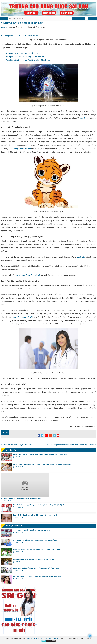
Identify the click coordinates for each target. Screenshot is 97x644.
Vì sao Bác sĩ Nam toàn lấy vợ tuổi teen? (22, 53)
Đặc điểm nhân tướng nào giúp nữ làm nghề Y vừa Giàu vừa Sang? (38, 576)
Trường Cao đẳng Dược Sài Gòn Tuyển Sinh (44, 638)
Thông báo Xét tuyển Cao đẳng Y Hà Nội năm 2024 (32, 530)
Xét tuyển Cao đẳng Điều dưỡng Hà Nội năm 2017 (26, 57)
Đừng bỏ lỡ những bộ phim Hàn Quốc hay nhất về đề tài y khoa (36, 568)
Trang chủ (5, 27)
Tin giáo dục (31, 36)
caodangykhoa (8, 36)
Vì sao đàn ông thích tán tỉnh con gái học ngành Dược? (33, 560)
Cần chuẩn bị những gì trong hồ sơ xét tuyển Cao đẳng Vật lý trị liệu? (38, 505)
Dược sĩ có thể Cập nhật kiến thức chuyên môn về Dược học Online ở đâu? (41, 455)
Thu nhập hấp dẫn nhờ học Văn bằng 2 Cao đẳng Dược (28, 60)
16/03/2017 (20, 36)
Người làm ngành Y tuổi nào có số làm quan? (22, 23)
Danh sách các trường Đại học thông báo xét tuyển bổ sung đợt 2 (37, 550)
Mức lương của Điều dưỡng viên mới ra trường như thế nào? (35, 540)
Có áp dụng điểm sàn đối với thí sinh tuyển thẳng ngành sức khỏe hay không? (42, 464)
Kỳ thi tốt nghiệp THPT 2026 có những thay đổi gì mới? (22, 498)
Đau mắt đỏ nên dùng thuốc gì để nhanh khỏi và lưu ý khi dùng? (37, 515)
